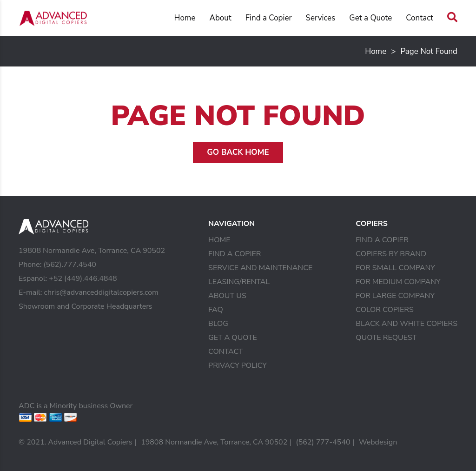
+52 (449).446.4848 (83, 279)
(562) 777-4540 (323, 442)
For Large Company (395, 296)
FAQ (216, 310)
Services (321, 18)
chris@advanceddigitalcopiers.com (101, 292)
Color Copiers (385, 310)
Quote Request (386, 338)
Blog (218, 324)
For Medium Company (398, 282)
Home (185, 18)
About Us (227, 296)
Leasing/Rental (239, 282)
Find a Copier (269, 18)
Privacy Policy (238, 365)
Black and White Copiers (407, 324)
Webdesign (378, 442)
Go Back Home (238, 152)
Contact (420, 18)
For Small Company (395, 268)
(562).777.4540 (69, 265)
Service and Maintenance (260, 268)
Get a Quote (370, 18)
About (220, 18)
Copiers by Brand (391, 254)
